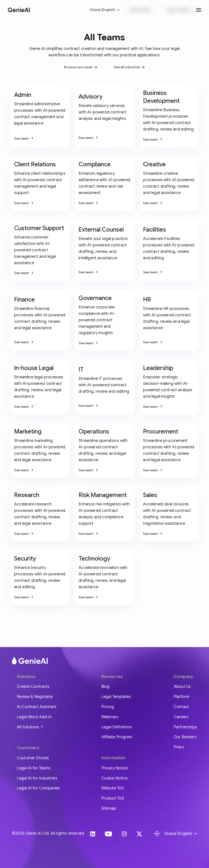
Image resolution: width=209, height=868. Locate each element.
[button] (105, 10)
